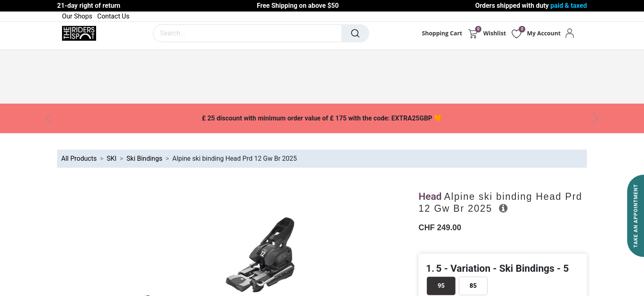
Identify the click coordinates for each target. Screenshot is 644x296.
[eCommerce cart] (473, 33)
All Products (79, 158)
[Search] (355, 33)
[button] (503, 208)
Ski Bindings (144, 158)
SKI (112, 158)
